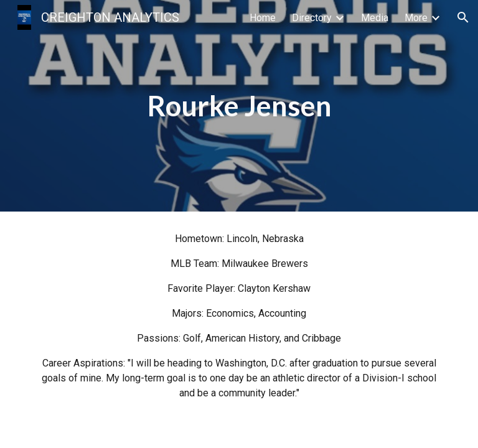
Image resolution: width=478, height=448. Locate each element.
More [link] (416, 18)
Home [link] (263, 18)
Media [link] (375, 18)
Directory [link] (312, 18)
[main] (239, 106)
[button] (463, 17)
